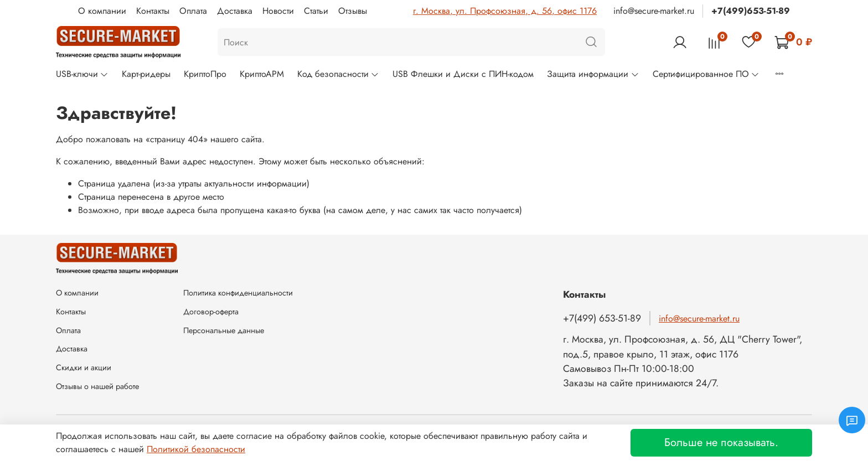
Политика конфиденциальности (238, 293)
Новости (278, 11)
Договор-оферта (211, 312)
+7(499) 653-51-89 (602, 318)
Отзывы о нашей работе (97, 386)
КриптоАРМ (262, 74)
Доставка (235, 11)
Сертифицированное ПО (706, 74)
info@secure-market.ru (654, 11)
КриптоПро (205, 74)
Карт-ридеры (146, 74)
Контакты (153, 11)
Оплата (193, 11)
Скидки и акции (84, 367)
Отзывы (353, 11)
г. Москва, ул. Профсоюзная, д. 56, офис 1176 (505, 11)
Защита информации (593, 74)
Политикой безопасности (196, 449)
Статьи (316, 11)
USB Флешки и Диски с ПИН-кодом (463, 74)
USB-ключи (82, 74)
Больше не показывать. (721, 442)
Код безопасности (338, 74)
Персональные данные (224, 330)
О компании (102, 11)
